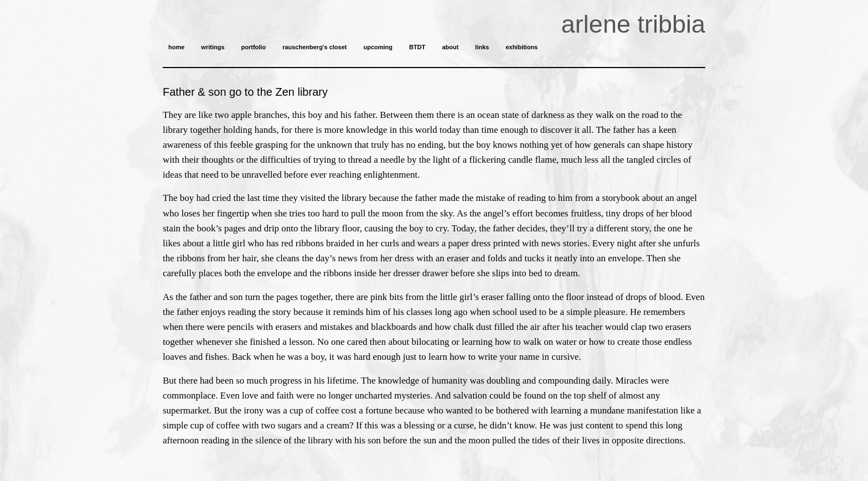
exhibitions (521, 47)
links (482, 47)
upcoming (378, 47)
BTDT (417, 47)
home (176, 47)
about (450, 47)
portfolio (254, 47)
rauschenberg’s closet (314, 47)
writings (213, 47)
